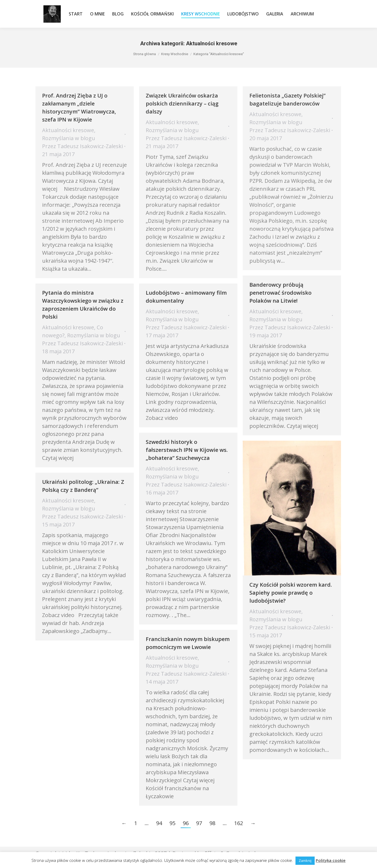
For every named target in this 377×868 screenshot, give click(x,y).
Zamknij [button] (305, 861)
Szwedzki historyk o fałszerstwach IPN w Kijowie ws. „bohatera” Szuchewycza (187, 450)
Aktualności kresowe (68, 130)
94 (159, 823)
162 (239, 823)
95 (172, 823)
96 (186, 823)
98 (212, 823)
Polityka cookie (331, 860)
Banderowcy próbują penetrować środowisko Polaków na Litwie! (280, 293)
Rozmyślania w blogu (69, 138)
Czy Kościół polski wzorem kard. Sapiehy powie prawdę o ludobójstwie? (291, 593)
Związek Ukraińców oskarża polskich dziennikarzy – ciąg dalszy (182, 104)
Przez (82, 146)
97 (199, 823)
